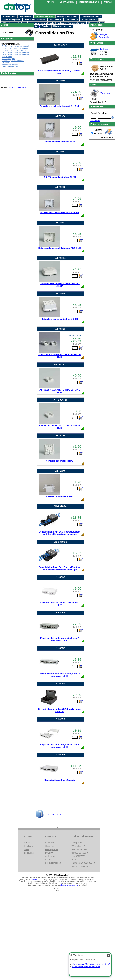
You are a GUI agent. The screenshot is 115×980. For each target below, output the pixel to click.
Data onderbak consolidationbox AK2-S (60, 213)
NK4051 (61, 613)
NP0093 (61, 719)
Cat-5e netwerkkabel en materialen (16, 46)
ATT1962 (60, 187)
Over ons (50, 2)
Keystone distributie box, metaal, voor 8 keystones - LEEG (60, 639)
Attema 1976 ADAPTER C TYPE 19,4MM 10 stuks (60, 427)
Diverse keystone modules (13, 61)
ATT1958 (60, 81)
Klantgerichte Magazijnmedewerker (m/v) (91, 964)
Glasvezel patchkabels (67, 16)
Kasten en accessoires (35, 20)
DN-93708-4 (61, 506)
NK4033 (61, 577)
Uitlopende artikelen (62, 26)
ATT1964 (60, 258)
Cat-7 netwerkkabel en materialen (16, 52)
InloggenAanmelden (105, 36)
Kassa (93, 85)
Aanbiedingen (9, 16)
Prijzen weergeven (99, 124)
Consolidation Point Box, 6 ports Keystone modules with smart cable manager (60, 569)
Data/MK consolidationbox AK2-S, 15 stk (60, 106)
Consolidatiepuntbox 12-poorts (60, 780)
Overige (45, 26)
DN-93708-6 (61, 542)
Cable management (12, 20)
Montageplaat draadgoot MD (60, 461)
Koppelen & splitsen (10, 65)
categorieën (36, 879)
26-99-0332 (61, 45)
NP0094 (61, 755)
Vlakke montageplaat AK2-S (60, 496)
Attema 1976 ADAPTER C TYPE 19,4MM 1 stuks (60, 391)
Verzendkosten (98, 59)
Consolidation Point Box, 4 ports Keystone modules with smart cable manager (60, 533)
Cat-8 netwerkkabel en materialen (16, 54)
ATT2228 (60, 435)
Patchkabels (26, 16)
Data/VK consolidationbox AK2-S (60, 142)
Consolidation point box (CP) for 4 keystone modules (60, 710)
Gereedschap (72, 20)
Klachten (28, 846)
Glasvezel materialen (91, 16)
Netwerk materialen (44, 16)
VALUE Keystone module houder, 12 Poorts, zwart (60, 72)
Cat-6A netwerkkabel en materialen (16, 50)
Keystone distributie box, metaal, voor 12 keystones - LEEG (60, 675)
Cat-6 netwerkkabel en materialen (16, 48)
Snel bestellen (97, 106)
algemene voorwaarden (69, 885)
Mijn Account (97, 25)
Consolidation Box (10, 67)
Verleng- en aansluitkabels (42, 23)
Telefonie (5, 63)
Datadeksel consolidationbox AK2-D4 (60, 319)
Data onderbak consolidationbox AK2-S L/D (60, 248)
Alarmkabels (7, 56)
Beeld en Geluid (96, 23)
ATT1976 (60, 329)
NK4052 (61, 648)
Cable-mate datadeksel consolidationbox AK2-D (60, 285)
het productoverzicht (17, 87)
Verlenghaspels (8, 59)
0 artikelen (105, 49)
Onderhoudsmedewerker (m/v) (86, 967)
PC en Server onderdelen (14, 23)
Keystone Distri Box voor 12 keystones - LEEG (60, 604)
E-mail (27, 843)
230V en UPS (56, 20)
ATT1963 (60, 223)
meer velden (95, 121)
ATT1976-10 (60, 400)
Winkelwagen (97, 43)
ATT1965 (60, 293)
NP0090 (61, 684)
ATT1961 (60, 152)
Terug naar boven (53, 814)
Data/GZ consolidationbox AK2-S (60, 177)
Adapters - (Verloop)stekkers (71, 23)
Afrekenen (105, 93)
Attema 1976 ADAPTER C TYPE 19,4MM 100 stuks (60, 356)
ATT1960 (60, 116)
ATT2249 (60, 471)
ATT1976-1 (61, 364)
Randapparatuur (89, 20)
